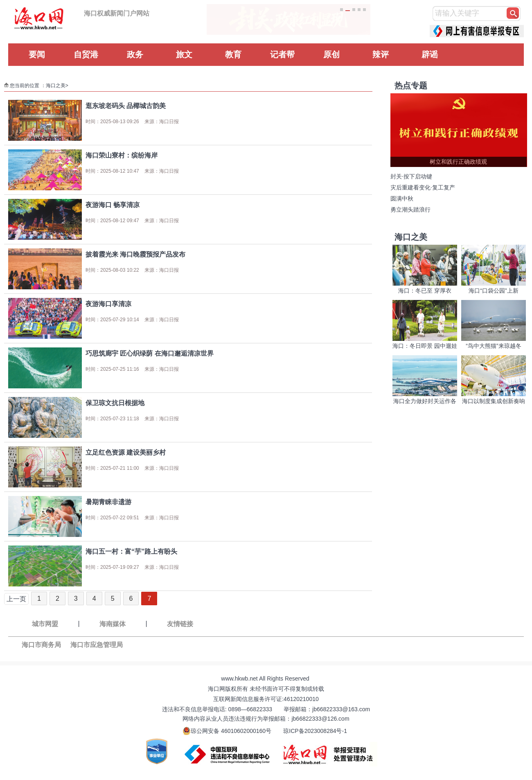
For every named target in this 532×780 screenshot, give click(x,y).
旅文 (184, 54)
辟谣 (430, 54)
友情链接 (180, 624)
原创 (331, 54)
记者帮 (282, 54)
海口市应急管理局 (97, 645)
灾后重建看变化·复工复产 (423, 188)
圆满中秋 (402, 199)
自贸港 (86, 54)
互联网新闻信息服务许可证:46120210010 (266, 699)
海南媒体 (113, 624)
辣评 (381, 54)
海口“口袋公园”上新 (493, 291)
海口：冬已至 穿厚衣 (425, 291)
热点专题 (411, 86)
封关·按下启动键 (411, 177)
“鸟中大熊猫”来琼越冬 (493, 346)
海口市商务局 (41, 645)
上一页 (16, 599)
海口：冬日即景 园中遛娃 (425, 346)
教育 (233, 54)
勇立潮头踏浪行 (410, 210)
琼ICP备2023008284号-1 (315, 731)
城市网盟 (45, 624)
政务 (135, 54)
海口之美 (56, 86)
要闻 (37, 54)
